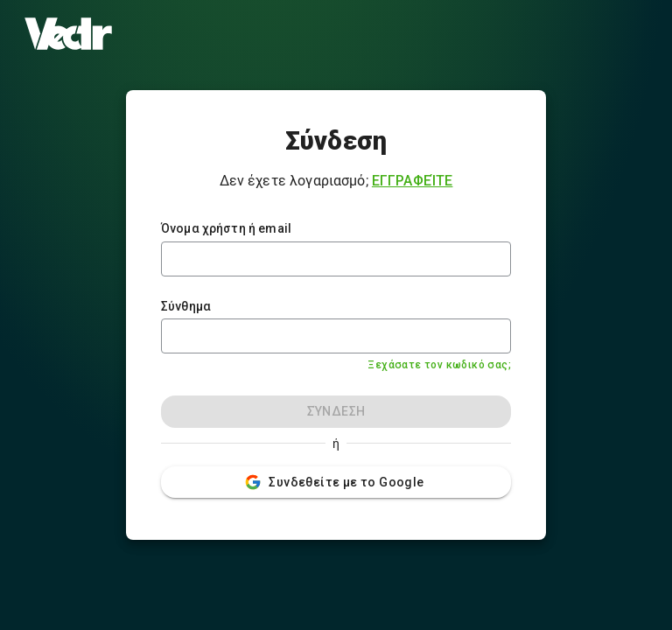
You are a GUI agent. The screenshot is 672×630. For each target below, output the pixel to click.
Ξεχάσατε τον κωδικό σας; (439, 365)
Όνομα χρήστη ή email (226, 228)
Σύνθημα (186, 306)
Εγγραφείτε (413, 181)
